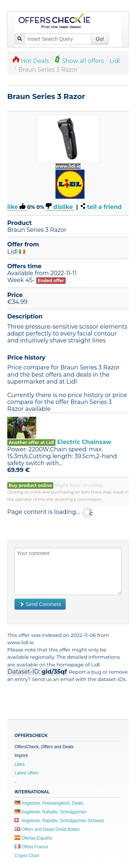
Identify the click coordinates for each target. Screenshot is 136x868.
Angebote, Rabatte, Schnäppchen (51, 812)
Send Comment (40, 604)
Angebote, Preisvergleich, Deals (49, 803)
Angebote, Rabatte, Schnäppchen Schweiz (59, 821)
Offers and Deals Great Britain (47, 829)
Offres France (31, 847)
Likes (20, 764)
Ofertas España (33, 838)
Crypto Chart (27, 856)
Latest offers (26, 773)
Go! (100, 39)
